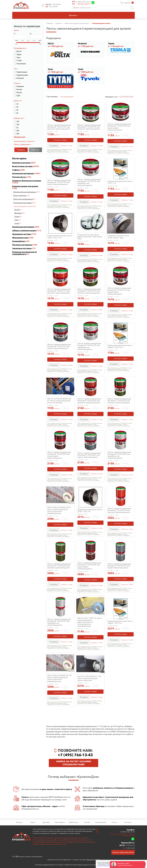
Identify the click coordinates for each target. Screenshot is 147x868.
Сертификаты (37, 842)
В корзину (54, 146)
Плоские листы (19, 177)
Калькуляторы (101, 822)
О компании (60, 840)
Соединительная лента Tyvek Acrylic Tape (118, 237)
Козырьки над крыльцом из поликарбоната (24, 253)
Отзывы (87, 822)
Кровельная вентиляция (23, 227)
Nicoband (18, 213)
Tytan (16, 220)
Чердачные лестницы (22, 248)
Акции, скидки (78, 840)
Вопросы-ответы (84, 842)
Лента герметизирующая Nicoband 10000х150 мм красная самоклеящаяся (59, 291)
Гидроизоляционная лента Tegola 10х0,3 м (120, 622)
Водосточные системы (23, 166)
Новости (87, 840)
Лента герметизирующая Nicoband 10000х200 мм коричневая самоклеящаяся (59, 455)
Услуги (33, 822)
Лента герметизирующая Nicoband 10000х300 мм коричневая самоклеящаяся (89, 566)
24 (123, 97)
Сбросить (35, 150)
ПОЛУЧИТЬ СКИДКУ (60, 140)
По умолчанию (67, 97)
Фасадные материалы (22, 245)
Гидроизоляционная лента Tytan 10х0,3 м (90, 510)
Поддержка (62, 844)
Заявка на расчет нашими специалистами (73, 763)
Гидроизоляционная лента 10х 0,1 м (120, 182)
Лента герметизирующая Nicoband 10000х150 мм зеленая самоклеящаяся (89, 291)
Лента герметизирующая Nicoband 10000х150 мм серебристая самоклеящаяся (89, 346)
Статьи (114, 822)
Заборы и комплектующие (24, 231)
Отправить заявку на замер (47, 844)
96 (131, 97)
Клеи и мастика (20, 195)
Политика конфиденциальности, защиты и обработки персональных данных (59, 838)
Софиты (16, 170)
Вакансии (74, 842)
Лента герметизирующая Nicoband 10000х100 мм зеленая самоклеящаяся (89, 127)
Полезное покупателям (61, 842)
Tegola (17, 217)
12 (120, 97)
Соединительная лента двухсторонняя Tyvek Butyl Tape (90, 237)
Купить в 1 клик (67, 146)
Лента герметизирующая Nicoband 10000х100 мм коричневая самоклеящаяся (119, 127)
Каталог (19, 822)
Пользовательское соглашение (44, 840)
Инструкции (48, 842)
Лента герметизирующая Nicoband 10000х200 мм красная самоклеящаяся (89, 401)
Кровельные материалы (23, 173)
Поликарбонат (19, 241)
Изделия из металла (21, 163)
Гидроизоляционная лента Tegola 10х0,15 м (120, 346)
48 (127, 97)
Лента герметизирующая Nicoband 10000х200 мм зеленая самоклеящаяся (119, 401)
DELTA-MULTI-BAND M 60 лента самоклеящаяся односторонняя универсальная (59, 510)
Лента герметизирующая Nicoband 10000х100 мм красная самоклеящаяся (59, 127)
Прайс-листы (73, 822)
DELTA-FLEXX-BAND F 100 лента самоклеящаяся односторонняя (89, 678)
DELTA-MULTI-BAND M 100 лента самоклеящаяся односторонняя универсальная (59, 678)
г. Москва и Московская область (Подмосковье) (122, 835)
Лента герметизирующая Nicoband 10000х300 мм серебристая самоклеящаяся (59, 622)
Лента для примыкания (23, 199)
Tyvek (17, 223)
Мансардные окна (20, 238)
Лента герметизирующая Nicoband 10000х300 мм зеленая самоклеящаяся (59, 566)
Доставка (46, 822)
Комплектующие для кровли (25, 186)
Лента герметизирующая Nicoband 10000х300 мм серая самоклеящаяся (119, 566)
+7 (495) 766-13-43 (83, 2)
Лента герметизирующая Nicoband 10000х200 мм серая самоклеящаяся (89, 455)
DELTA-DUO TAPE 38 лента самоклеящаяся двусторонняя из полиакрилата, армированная (90, 622)
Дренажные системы (22, 234)
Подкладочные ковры (23, 203)
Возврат (69, 840)
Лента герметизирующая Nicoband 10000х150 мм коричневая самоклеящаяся (119, 291)
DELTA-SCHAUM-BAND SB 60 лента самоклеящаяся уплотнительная (59, 401)
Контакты (128, 822)
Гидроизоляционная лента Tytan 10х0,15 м (60, 237)
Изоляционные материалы (25, 192)
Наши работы (60, 822)
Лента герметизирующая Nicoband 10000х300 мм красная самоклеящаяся (119, 510)
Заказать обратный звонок (123, 852)
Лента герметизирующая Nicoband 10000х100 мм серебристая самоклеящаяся (89, 182)
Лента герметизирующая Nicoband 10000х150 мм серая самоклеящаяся (59, 346)
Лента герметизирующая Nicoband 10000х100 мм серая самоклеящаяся (59, 182)
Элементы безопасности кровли (27, 181)
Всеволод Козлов (93, 860)
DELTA (17, 210)
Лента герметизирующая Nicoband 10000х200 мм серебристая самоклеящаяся (119, 455)
